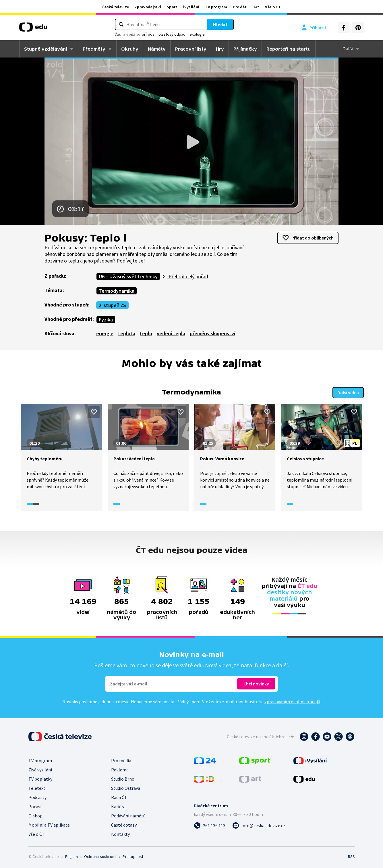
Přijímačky (245, 49)
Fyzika (106, 320)
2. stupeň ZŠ (112, 305)
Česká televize (116, 7)
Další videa (348, 392)
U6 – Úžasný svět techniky (128, 276)
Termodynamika (117, 291)
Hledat (220, 24)
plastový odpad (172, 34)
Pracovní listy (191, 49)
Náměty (157, 49)
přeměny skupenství (212, 333)
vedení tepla (171, 333)
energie (105, 333)
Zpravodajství (148, 7)
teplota (127, 333)
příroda (148, 34)
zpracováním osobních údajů (292, 701)
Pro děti (240, 7)
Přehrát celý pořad (188, 276)
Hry (220, 49)
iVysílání (191, 7)
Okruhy (130, 49)
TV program (216, 7)
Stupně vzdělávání (46, 49)
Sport (172, 7)
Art (256, 7)
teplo (146, 333)
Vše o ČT (273, 7)
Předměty (94, 49)
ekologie (197, 34)
